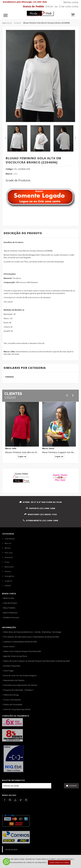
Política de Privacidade (13, 704)
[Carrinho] (74, 15)
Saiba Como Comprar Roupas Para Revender (22, 651)
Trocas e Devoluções (12, 700)
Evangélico (10, 576)
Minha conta (71, 2)
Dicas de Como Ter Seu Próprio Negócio (20, 675)
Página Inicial (7, 23)
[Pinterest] (10, 800)
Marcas (8, 543)
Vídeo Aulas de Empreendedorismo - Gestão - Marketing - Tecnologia (32, 632)
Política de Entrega (11, 695)
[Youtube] (15, 800)
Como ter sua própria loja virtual (17, 709)
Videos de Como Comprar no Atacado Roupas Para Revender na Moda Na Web (37, 661)
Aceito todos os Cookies (59, 863)
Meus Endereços (10, 613)
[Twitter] (21, 800)
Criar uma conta (69, 6)
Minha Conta (9, 598)
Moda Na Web (11, 849)
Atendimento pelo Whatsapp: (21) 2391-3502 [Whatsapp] (25, 2)
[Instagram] (26, 800)
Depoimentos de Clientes (14, 680)
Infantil (8, 586)
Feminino (18, 23)
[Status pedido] (34, 6)
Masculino (9, 567)
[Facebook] (4, 800)
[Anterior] (67, 395)
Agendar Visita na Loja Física (15, 656)
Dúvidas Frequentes (12, 666)
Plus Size (9, 553)
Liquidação (10, 539)
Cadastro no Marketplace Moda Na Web (20, 642)
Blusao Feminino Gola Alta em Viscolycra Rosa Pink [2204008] (35, 452)
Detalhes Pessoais (11, 617)
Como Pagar (8, 671)
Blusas (8, 548)
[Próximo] (73, 395)
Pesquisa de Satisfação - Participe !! (18, 690)
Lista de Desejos (10, 603)
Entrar (49, 6)
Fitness (8, 572)
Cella (15, 174)
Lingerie (8, 581)
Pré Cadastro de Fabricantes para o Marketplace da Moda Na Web (31, 637)
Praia (7, 562)
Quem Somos (9, 646)
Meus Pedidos (9, 608)
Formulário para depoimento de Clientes (20, 685)
